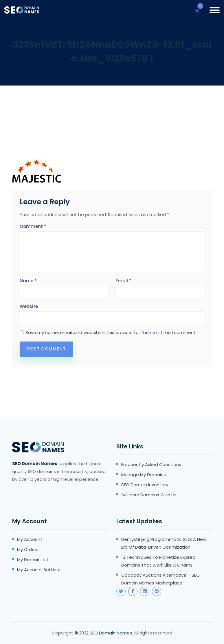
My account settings (39, 570)
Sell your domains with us (149, 495)
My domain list (33, 559)
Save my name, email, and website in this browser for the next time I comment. (111, 333)
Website (29, 306)
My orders (28, 549)
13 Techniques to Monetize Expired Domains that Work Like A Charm (158, 561)
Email (123, 281)
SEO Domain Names (111, 633)
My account (30, 539)
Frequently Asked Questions (151, 464)
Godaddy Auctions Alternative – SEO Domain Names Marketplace (160, 579)
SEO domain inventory (145, 485)
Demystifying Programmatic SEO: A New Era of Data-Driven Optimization (164, 543)
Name (28, 281)
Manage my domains (144, 475)
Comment (33, 226)
